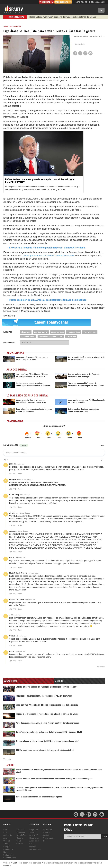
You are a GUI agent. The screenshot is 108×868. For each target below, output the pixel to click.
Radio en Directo (63, 2)
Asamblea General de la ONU (51, 336)
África (6, 843)
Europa (6, 846)
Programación (98, 2)
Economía (21, 832)
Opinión (33, 846)
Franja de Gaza (74, 332)
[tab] (29, 681)
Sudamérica (8, 855)
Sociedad (20, 829)
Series (32, 832)
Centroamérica (10, 857)
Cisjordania (71, 336)
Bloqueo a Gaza (58, 332)
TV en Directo (46, 2)
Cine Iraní (33, 835)
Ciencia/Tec (21, 835)
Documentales (35, 849)
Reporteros (34, 838)
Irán (5, 829)
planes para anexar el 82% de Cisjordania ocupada (48, 256)
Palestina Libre (90, 332)
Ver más (7, 759)
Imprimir (79, 44)
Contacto (46, 835)
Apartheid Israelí (28, 336)
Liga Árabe (26, 332)
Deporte (20, 838)
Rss (44, 841)
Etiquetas (8, 332)
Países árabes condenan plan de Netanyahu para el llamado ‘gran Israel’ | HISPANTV (40, 181)
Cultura (20, 843)
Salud (19, 841)
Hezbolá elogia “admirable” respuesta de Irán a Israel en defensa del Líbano (63, 17)
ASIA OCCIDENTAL (12, 26)
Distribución (81, 2)
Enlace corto (9, 343)
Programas (34, 829)
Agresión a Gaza (41, 332)
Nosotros (46, 832)
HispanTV (13, 9)
